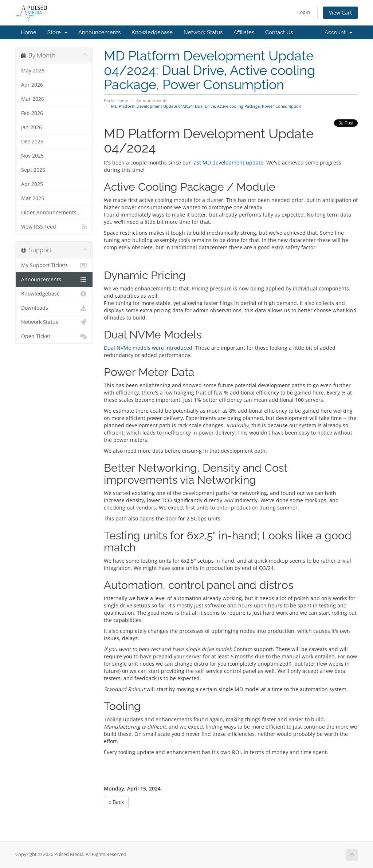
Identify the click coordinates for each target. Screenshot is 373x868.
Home (29, 32)
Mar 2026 (33, 99)
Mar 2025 (33, 198)
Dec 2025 (32, 142)
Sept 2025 (33, 170)
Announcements (99, 32)
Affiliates (244, 32)
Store (57, 32)
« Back (116, 802)
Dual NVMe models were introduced (148, 348)
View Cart (340, 13)
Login (304, 12)
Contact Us (279, 32)
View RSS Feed (54, 227)
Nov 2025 (32, 156)
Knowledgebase (152, 32)
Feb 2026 (32, 113)
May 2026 (33, 71)
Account (338, 32)
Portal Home (116, 100)
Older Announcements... (51, 213)
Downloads (54, 308)
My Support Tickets (54, 265)
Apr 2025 (32, 184)
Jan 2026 (32, 127)
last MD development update (228, 162)
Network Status (203, 32)
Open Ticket (54, 336)
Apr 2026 (32, 85)
